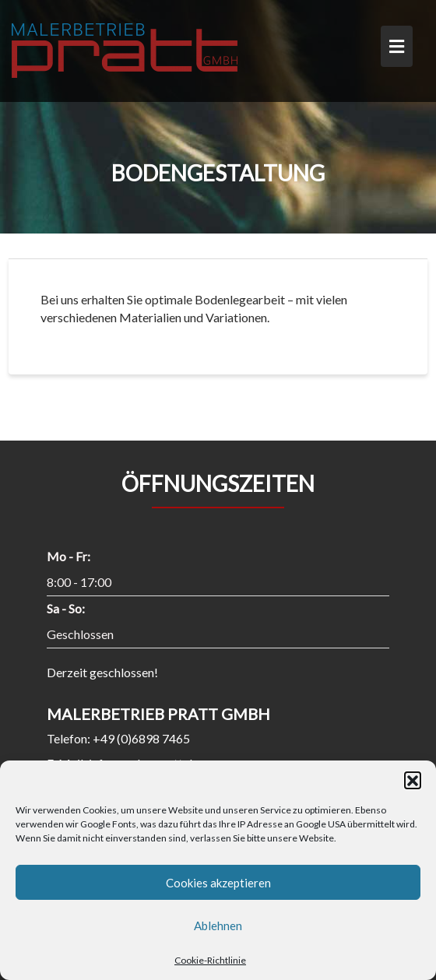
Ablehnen (218, 926)
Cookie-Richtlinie (210, 960)
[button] (413, 780)
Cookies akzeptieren (218, 883)
